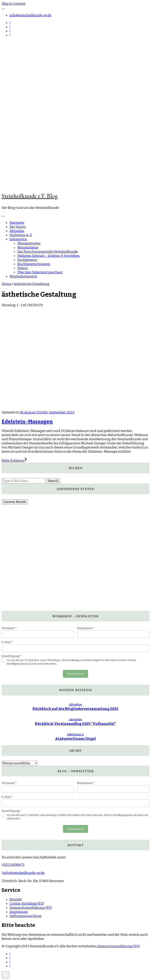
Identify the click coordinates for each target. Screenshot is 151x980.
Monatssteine (28, 247)
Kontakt (16, 899)
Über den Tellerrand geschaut (40, 272)
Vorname (9, 628)
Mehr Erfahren (14, 461)
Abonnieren (75, 674)
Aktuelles (17, 231)
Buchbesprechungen (34, 264)
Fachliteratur (27, 260)
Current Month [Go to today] (15, 502)
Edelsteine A (75, 735)
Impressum (19, 912)
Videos (23, 268)
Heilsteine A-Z (21, 235)
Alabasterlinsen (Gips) (75, 739)
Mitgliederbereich (23, 276)
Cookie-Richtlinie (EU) (27, 904)
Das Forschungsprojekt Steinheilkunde (48, 252)
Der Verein (18, 227)
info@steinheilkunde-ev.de (30, 15)
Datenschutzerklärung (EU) (31, 908)
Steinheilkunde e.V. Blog (30, 196)
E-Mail (7, 642)
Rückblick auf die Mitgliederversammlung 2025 (75, 709)
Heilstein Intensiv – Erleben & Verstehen (48, 256)
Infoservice (18, 239)
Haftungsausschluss (25, 916)
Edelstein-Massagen (27, 422)
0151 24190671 (14, 865)
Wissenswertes (29, 243)
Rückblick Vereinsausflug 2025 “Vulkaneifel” (75, 724)
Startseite (17, 223)
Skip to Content (13, 4)
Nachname (86, 628)
